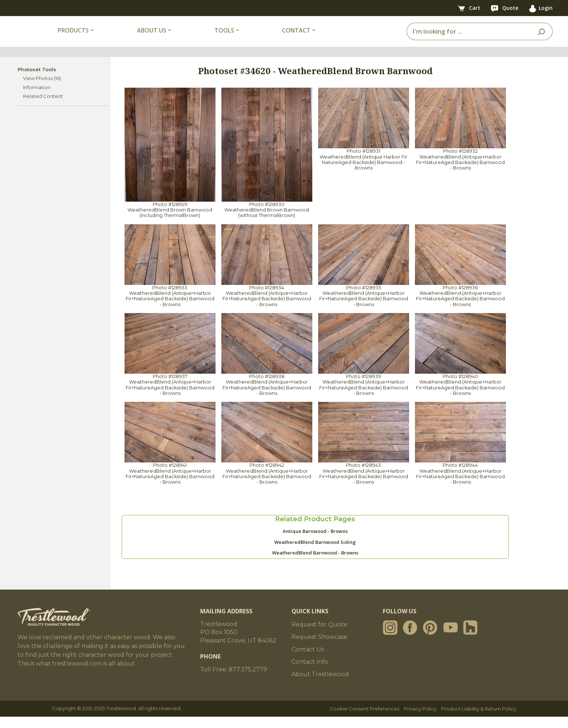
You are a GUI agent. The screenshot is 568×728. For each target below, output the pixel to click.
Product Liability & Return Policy (479, 720)
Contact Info (310, 673)
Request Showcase (319, 648)
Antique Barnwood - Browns (315, 542)
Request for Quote (319, 636)
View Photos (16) (42, 89)
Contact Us (308, 661)
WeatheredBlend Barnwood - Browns (315, 564)
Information (37, 98)
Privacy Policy (420, 720)
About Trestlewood (320, 685)
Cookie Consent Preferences (365, 720)
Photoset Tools (37, 80)
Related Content (43, 107)
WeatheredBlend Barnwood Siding (315, 553)
